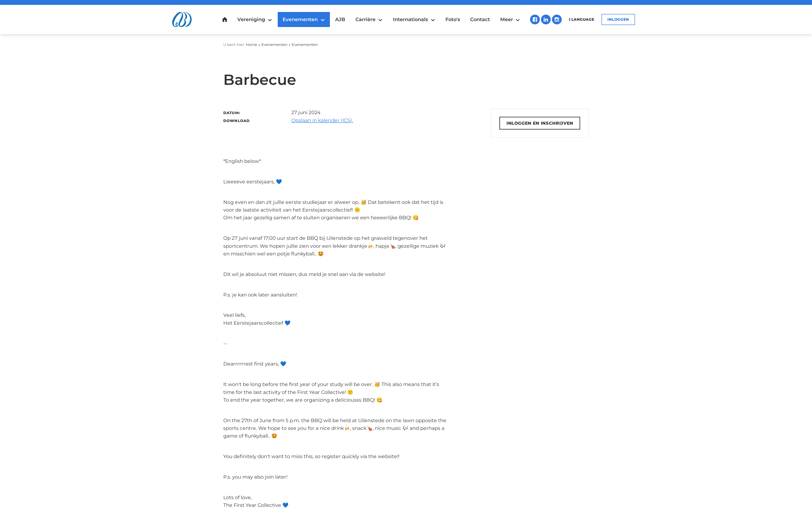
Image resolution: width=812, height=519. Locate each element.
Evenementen (274, 45)
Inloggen (618, 19)
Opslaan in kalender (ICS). (322, 120)
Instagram (556, 19)
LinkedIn (545, 19)
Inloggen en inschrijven (540, 123)
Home (252, 45)
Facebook (534, 19)
